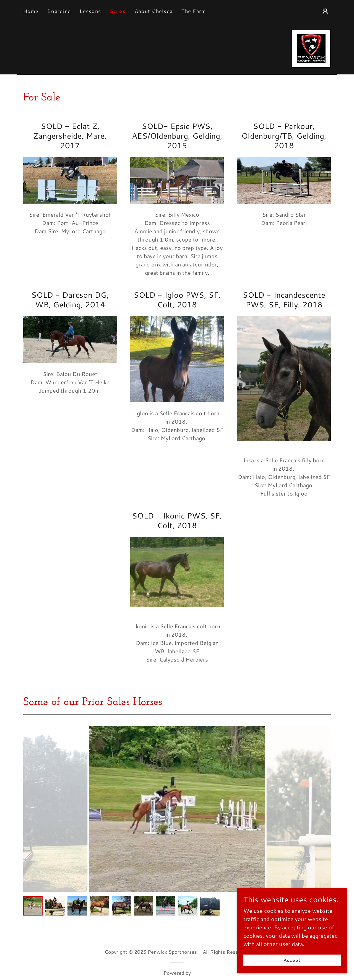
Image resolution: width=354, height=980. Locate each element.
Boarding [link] (59, 11)
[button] (325, 11)
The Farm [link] (194, 11)
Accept (292, 964)
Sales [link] (118, 11)
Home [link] (31, 11)
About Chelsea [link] (154, 11)
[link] (311, 48)
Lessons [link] (90, 11)
